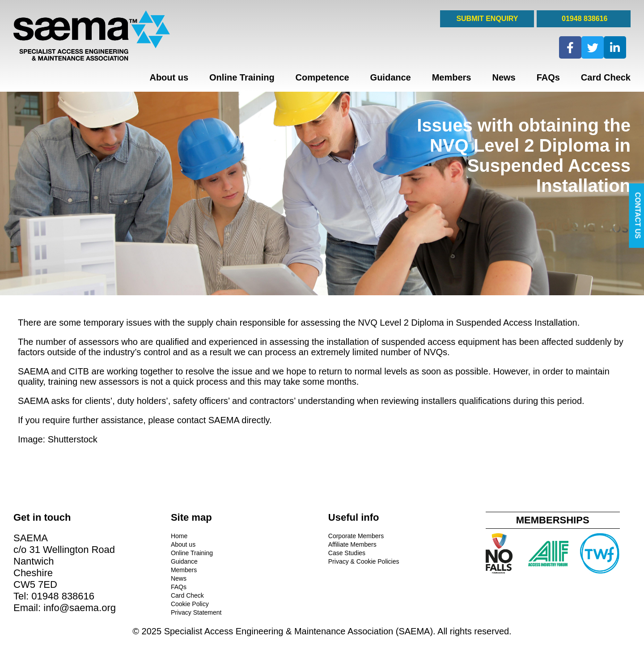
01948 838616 (584, 19)
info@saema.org (80, 608)
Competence (322, 77)
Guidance (391, 77)
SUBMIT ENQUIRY (487, 19)
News (504, 77)
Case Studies (347, 553)
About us (169, 77)
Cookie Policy (190, 604)
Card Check (606, 77)
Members (452, 77)
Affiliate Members (352, 544)
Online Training (242, 77)
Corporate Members (356, 536)
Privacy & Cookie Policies (364, 561)
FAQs (548, 77)
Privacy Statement (196, 612)
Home (179, 536)
